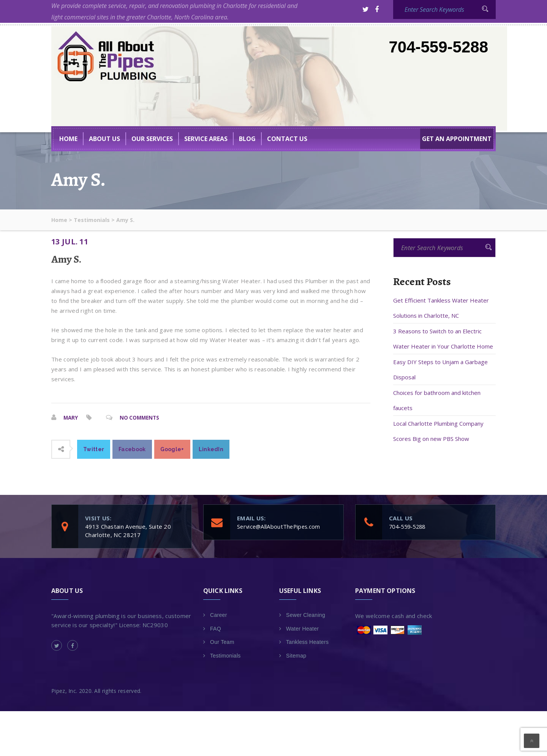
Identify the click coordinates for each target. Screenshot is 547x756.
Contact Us (287, 139)
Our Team (222, 642)
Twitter (94, 449)
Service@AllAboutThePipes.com (280, 526)
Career (219, 615)
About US (104, 139)
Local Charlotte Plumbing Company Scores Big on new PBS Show (438, 431)
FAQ (216, 628)
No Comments (141, 418)
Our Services (152, 139)
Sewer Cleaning (306, 615)
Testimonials (225, 655)
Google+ (172, 449)
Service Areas (206, 139)
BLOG (247, 139)
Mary (71, 418)
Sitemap (296, 655)
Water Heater (302, 628)
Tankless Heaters (307, 642)
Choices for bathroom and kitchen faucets (437, 400)
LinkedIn (211, 449)
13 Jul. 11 (70, 242)
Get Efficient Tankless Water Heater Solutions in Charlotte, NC (441, 308)
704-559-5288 (438, 47)
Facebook (132, 449)
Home (68, 139)
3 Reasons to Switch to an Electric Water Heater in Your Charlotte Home (443, 339)
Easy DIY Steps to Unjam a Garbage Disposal (440, 369)
